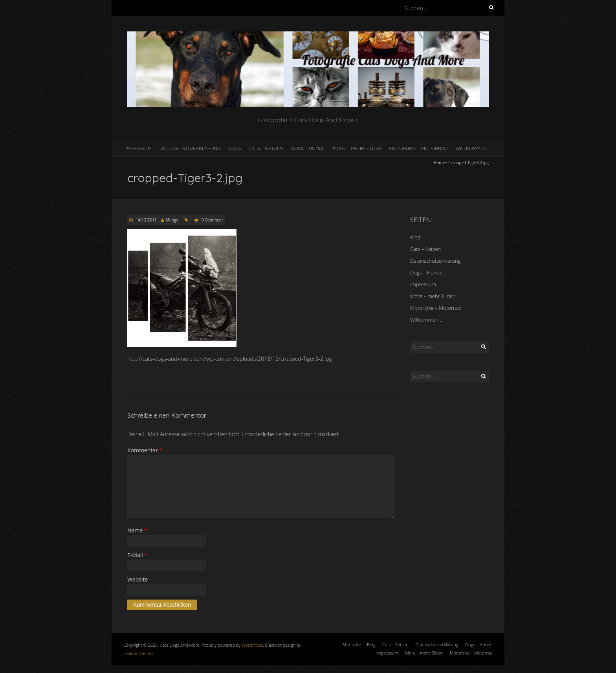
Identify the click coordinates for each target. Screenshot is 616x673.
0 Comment (212, 220)
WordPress (252, 645)
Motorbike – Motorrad (419, 148)
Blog (235, 148)
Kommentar (145, 450)
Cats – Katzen (266, 148)
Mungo (172, 220)
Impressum (139, 148)
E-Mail (137, 555)
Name (137, 530)
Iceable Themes (138, 653)
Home (439, 163)
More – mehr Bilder (357, 148)
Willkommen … (473, 148)
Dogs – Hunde (308, 148)
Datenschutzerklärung (190, 148)
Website (137, 579)
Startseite (352, 645)
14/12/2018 (146, 220)
